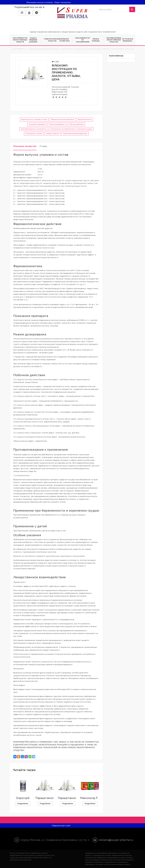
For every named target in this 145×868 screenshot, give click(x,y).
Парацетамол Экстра (72, 798)
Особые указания (52, 134)
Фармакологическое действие (62, 119)
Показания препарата (37, 124)
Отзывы (43, 146)
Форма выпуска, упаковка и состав (34, 119)
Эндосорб (23, 798)
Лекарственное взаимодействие (75, 134)
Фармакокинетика (85, 119)
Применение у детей (34, 134)
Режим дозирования (57, 124)
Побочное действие (76, 124)
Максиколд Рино (92, 798)
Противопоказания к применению (34, 129)
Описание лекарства (25, 146)
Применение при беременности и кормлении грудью (71, 129)
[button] (22, 13)
